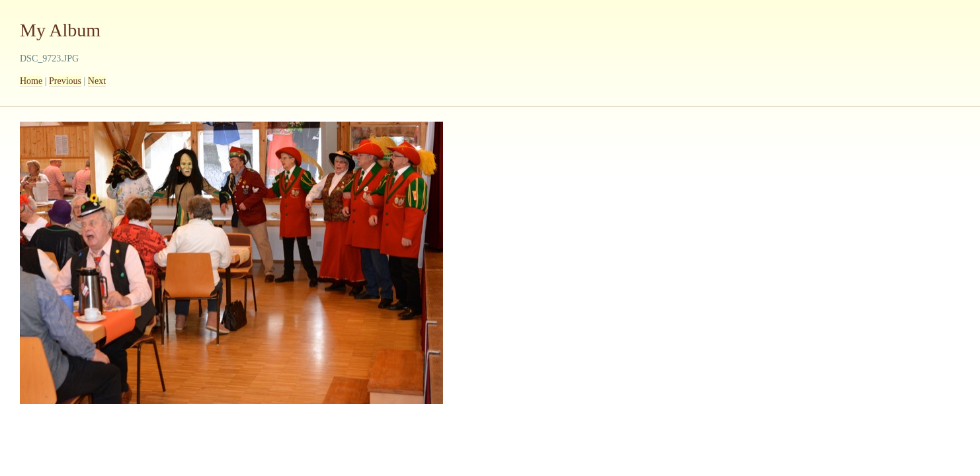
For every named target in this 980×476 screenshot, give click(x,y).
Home (31, 81)
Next (97, 81)
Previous (65, 81)
